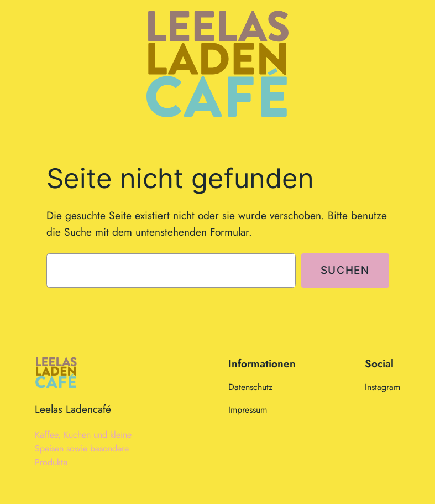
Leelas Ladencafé (73, 409)
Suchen (345, 270)
